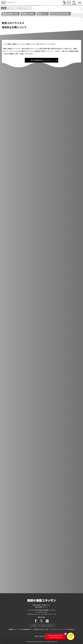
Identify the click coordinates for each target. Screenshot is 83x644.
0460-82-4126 (43, 612)
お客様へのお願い (28, 14)
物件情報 (42, 617)
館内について (43, 14)
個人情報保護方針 (26, 629)
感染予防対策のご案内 (11, 14)
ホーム (3, 8)
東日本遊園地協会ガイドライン (41, 60)
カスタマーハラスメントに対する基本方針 (62, 629)
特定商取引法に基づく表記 (41, 629)
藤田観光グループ (14, 629)
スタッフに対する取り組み (60, 14)
